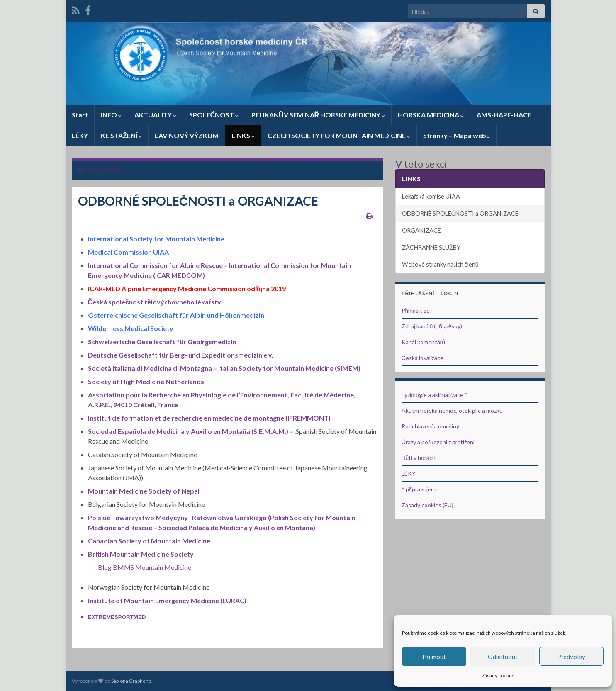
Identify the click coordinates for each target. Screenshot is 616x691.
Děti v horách (419, 458)
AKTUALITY (155, 115)
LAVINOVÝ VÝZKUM (187, 135)
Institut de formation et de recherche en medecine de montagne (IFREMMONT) (209, 418)
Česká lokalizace (422, 358)
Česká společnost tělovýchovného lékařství (156, 302)
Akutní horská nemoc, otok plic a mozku (452, 410)
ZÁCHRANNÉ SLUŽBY (431, 247)
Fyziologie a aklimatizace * (435, 395)
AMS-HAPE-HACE (504, 115)
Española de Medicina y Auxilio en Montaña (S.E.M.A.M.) (204, 431)
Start (80, 115)
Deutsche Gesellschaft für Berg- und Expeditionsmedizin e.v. (181, 355)
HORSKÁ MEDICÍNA (431, 115)
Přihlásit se (416, 310)
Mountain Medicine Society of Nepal (144, 491)
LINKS (243, 135)
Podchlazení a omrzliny (430, 426)
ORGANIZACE (421, 230)
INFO (111, 115)
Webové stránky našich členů (440, 264)
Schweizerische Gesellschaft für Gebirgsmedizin (162, 342)
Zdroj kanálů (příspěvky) (432, 326)
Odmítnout (503, 657)
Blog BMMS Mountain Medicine (145, 567)
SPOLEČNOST (214, 115)
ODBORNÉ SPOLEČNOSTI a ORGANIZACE (460, 213)
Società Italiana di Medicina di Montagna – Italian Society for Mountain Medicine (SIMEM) (224, 368)
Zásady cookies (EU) (427, 505)
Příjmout (434, 657)
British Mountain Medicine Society (141, 554)
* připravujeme (420, 489)
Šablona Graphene (131, 681)
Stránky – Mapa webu (457, 135)
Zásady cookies (499, 675)
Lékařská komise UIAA (431, 196)
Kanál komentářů (423, 342)
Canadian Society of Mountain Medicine (149, 541)
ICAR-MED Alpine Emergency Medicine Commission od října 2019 (187, 288)
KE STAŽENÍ (121, 135)
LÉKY (80, 135)
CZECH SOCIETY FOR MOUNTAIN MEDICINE (339, 135)
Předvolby (571, 657)
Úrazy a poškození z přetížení (438, 442)
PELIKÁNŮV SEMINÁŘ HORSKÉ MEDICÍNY (318, 115)
